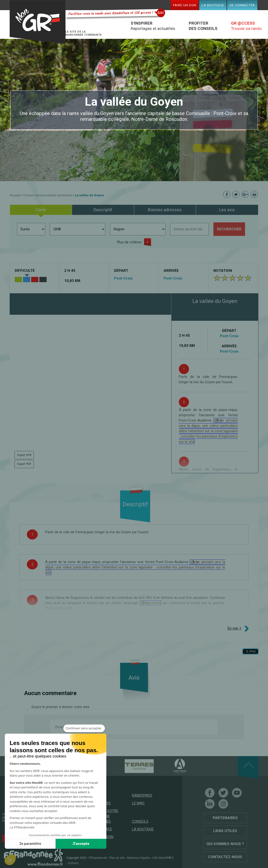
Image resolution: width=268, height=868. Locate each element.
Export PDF (24, 464)
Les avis (227, 210)
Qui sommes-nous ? (225, 844)
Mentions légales (139, 858)
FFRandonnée (98, 858)
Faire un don (185, 5)
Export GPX (24, 455)
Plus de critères (129, 242)
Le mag (138, 803)
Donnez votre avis (69, 727)
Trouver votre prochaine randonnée (47, 195)
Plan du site (117, 858)
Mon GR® (38, 22)
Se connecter (242, 5)
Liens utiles (225, 831)
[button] (10, 860)
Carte (41, 210)
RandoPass (142, 795)
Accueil (15, 195)
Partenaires (225, 818)
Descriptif (103, 210)
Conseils (140, 821)
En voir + (235, 628)
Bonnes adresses (165, 210)
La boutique (213, 5)
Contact (73, 863)
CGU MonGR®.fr (163, 858)
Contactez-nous (225, 857)
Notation (223, 271)
